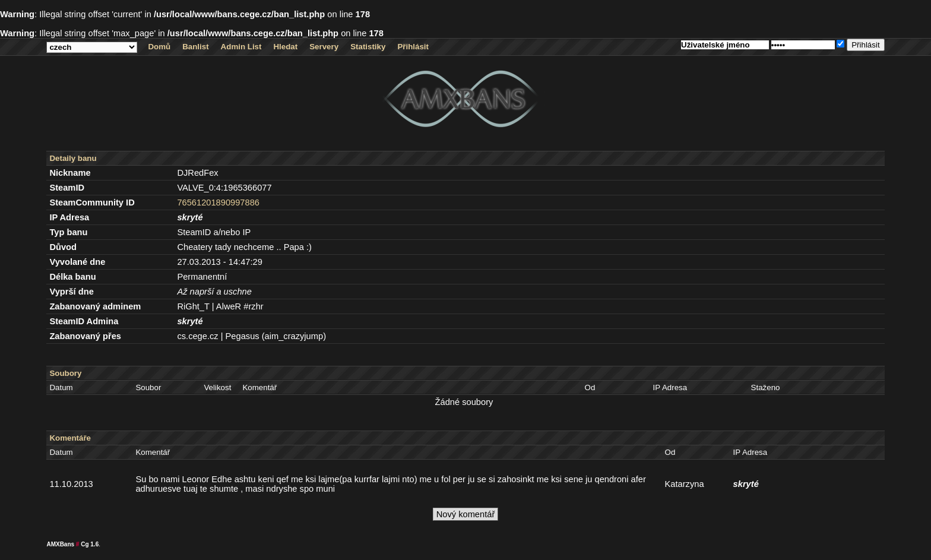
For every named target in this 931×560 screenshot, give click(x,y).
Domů (159, 47)
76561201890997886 (218, 203)
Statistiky (368, 47)
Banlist (195, 47)
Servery (324, 47)
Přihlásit (413, 47)
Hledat (285, 47)
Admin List (241, 47)
